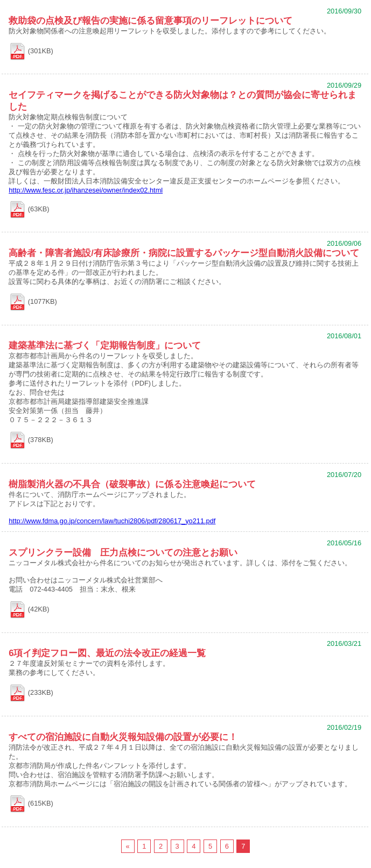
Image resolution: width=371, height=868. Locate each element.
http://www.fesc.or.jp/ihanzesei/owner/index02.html (86, 190)
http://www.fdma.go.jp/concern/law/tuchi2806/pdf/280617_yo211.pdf (112, 521)
